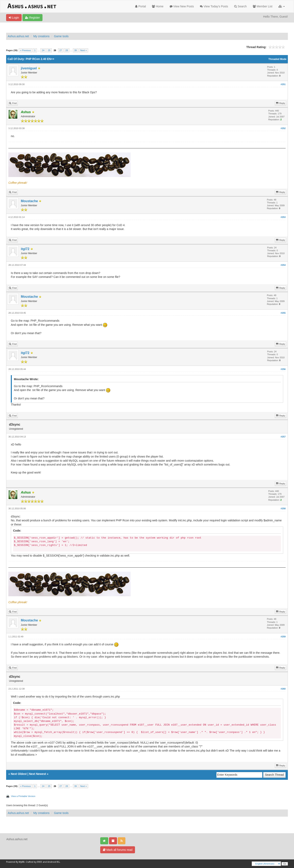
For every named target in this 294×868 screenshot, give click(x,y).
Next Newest (37, 774)
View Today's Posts (214, 6)
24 (43, 50)
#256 (283, 369)
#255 (283, 313)
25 (49, 50)
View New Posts (182, 6)
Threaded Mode (277, 59)
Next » (84, 50)
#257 (283, 437)
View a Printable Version (23, 796)
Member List (263, 6)
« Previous (26, 50)
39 (76, 50)
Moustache (29, 201)
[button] (282, 6)
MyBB (22, 862)
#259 (283, 637)
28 (67, 50)
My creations (41, 36)
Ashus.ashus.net (18, 36)
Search (240, 6)
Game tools (61, 36)
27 (61, 50)
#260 (283, 689)
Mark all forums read (118, 850)
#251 (283, 84)
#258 (283, 508)
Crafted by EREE (34, 862)
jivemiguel (29, 68)
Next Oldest (19, 774)
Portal (140, 6)
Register (32, 18)
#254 (283, 265)
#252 (283, 128)
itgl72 (25, 249)
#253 (283, 217)
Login (14, 18)
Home (158, 6)
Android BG (53, 862)
